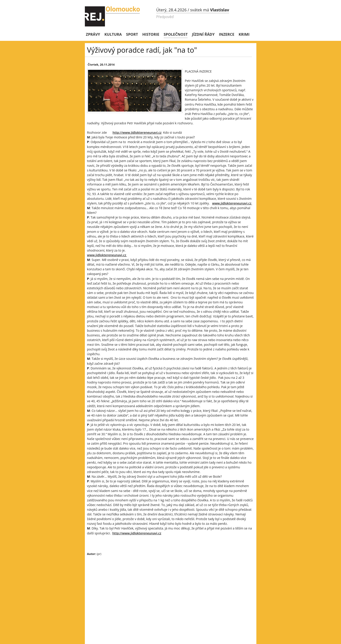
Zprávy (93, 34)
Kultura (113, 34)
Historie (151, 34)
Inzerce (227, 34)
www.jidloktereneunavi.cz (232, 203)
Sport (132, 34)
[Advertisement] (165, 592)
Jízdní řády (203, 34)
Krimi (244, 34)
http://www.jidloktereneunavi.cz (137, 132)
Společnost (176, 34)
